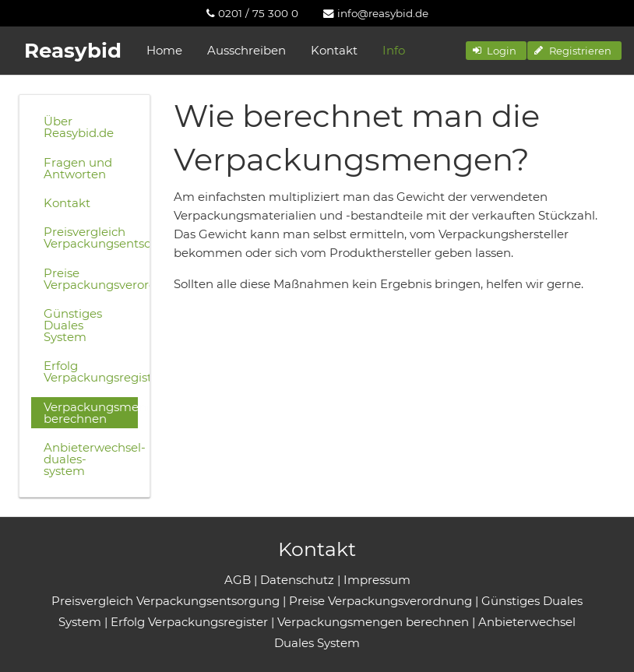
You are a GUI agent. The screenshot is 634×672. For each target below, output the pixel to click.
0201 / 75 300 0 (252, 13)
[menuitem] (252, 13)
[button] (496, 51)
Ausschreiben (247, 50)
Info (394, 50)
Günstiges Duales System (73, 325)
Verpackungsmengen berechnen (91, 413)
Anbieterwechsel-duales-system (91, 459)
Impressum (377, 580)
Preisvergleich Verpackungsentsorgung (91, 237)
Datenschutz (297, 580)
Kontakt (334, 50)
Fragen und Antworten (78, 168)
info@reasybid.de (376, 13)
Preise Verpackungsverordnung (91, 279)
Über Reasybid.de (79, 127)
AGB (238, 580)
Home (164, 50)
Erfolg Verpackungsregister (91, 371)
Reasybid (73, 51)
